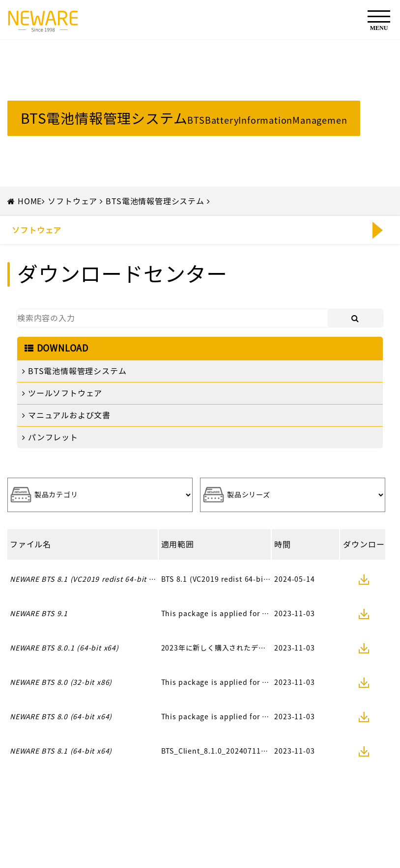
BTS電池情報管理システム (155, 201)
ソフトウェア (72, 201)
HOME (30, 201)
